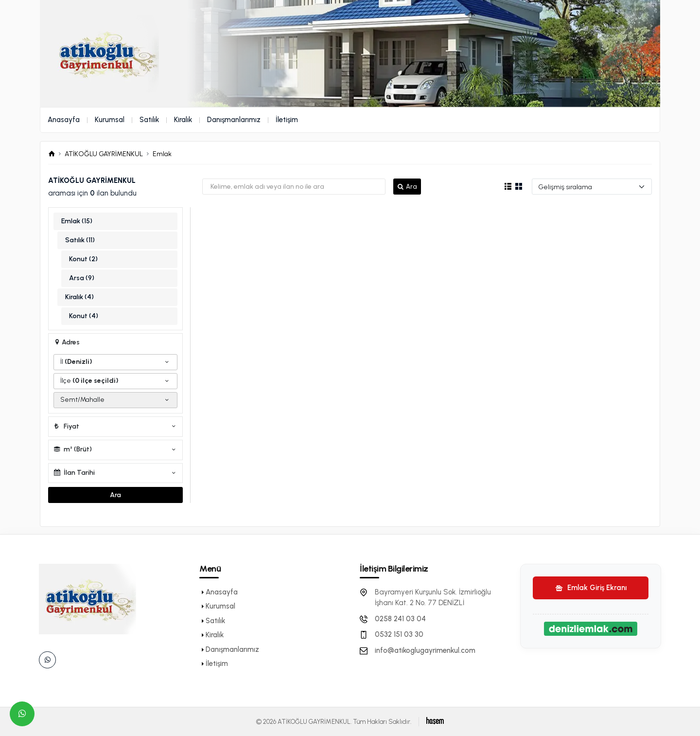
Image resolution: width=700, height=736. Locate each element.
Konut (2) (83, 259)
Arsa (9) (82, 278)
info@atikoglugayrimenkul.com (425, 650)
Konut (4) (84, 316)
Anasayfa (64, 120)
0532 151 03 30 (399, 634)
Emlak (162, 154)
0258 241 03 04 (400, 619)
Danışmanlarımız (234, 120)
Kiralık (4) (79, 297)
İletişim (287, 120)
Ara (407, 187)
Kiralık (183, 120)
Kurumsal (110, 120)
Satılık (149, 120)
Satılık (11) (80, 240)
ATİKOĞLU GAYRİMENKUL (104, 154)
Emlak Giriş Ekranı (591, 588)
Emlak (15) (77, 221)
